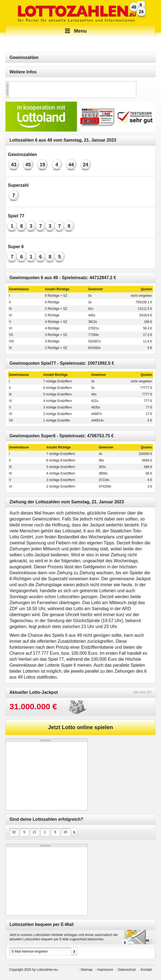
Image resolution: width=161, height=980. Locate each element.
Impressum (105, 970)
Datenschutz (127, 970)
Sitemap (86, 970)
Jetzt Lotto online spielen (80, 727)
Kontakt (146, 970)
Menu (75, 31)
